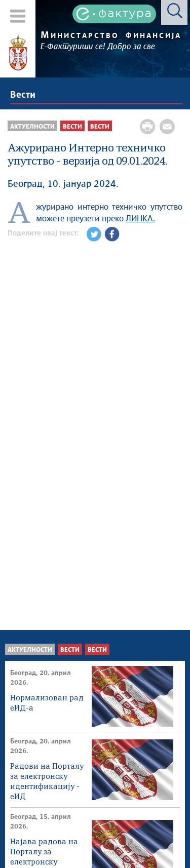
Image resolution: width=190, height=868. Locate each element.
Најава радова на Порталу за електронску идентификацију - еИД (45, 853)
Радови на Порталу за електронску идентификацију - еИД (47, 778)
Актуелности (30, 650)
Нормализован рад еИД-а (47, 703)
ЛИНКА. (140, 219)
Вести (23, 95)
